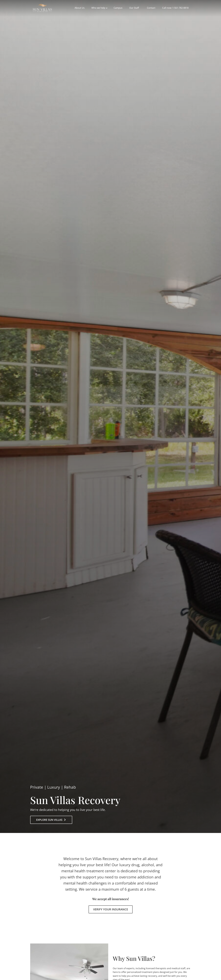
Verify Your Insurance (111, 909)
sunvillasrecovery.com (42, 8)
